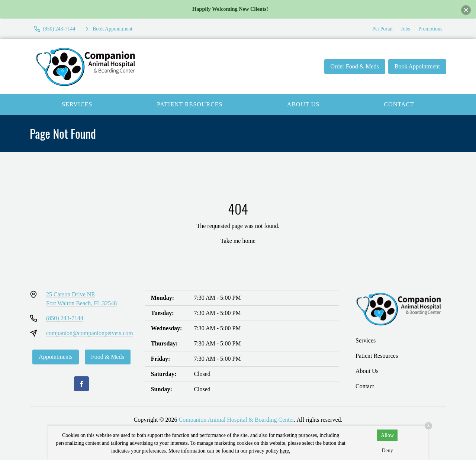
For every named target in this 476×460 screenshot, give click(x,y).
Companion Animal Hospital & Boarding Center (237, 420)
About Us (303, 104)
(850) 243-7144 (65, 318)
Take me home (238, 241)
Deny (387, 451)
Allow (387, 435)
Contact (399, 104)
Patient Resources (190, 104)
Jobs (406, 29)
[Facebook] (81, 384)
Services (77, 104)
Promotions (430, 29)
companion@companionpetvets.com (90, 333)
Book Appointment (417, 66)
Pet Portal (382, 29)
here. (285, 451)
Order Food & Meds (355, 66)
